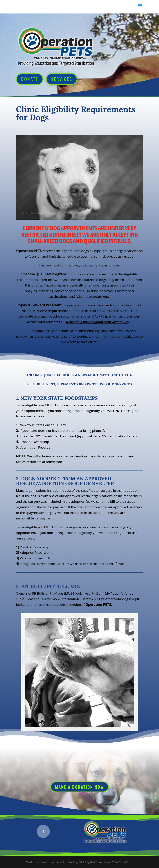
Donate (30, 79)
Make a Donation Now (79, 787)
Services (62, 79)
